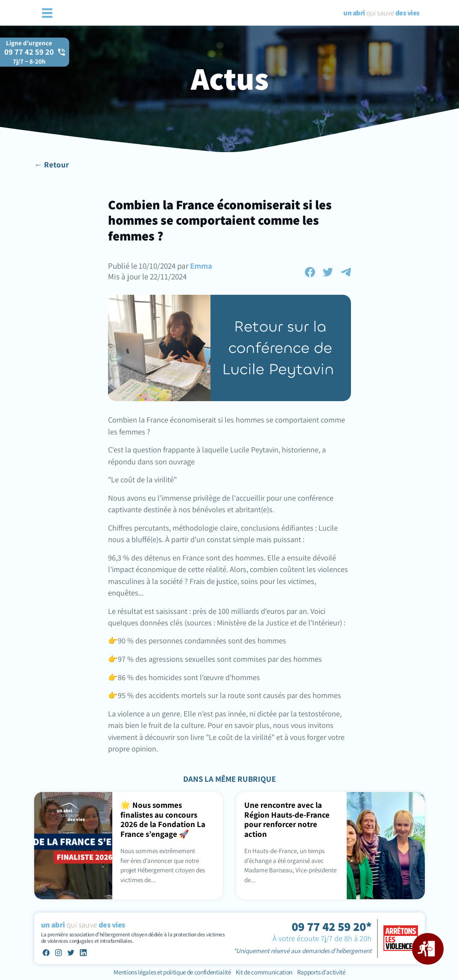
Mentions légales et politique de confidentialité (173, 972)
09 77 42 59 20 (29, 56)
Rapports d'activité (321, 972)
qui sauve (381, 13)
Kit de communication (264, 972)
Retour (56, 164)
